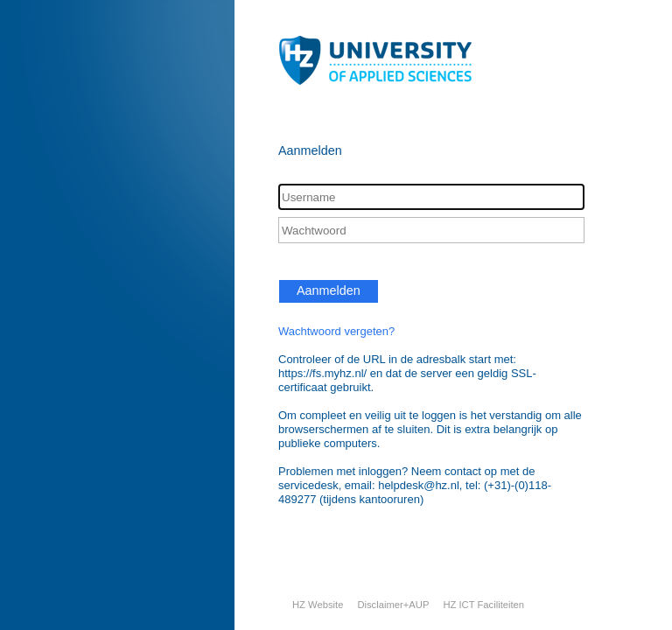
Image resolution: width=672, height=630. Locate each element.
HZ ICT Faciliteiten (483, 605)
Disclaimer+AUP (393, 605)
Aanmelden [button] (329, 290)
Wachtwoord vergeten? (336, 331)
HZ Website (318, 605)
